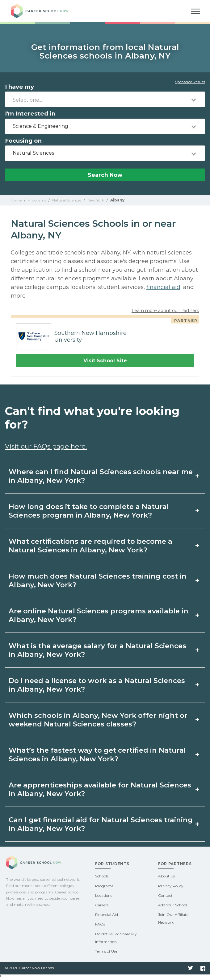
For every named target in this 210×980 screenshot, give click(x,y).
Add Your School (172, 905)
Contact (165, 895)
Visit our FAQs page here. (46, 446)
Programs (104, 886)
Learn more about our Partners (165, 311)
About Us (166, 876)
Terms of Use (106, 951)
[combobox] (105, 99)
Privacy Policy (171, 886)
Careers (102, 905)
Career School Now (45, 11)
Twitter (191, 968)
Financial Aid (107, 915)
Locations (104, 895)
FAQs (100, 924)
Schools (102, 876)
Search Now (105, 175)
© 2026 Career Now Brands (29, 968)
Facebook (203, 968)
